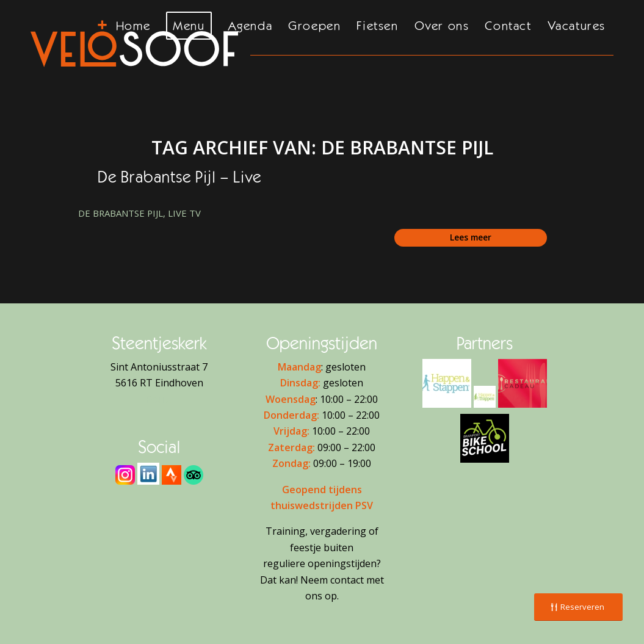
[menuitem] (133, 41)
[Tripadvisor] (194, 475)
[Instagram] (125, 475)
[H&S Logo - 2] (447, 383)
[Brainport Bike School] (485, 438)
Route (159, 399)
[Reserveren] (578, 607)
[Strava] (172, 475)
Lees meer (471, 237)
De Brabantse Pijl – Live (179, 177)
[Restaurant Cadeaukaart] (523, 383)
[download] (148, 474)
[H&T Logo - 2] (485, 397)
